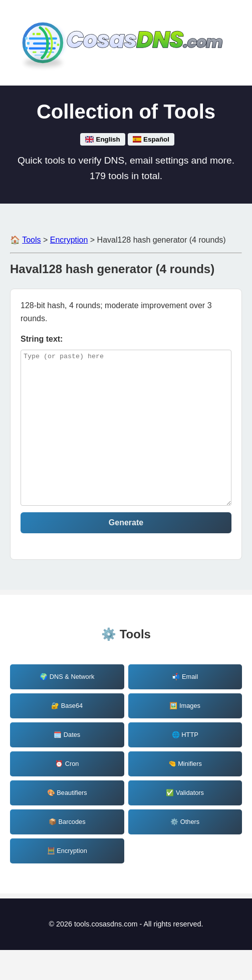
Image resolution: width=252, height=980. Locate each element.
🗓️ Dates (67, 765)
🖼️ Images (185, 736)
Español (151, 139)
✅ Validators (185, 823)
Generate (126, 553)
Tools (31, 240)
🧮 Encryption (67, 881)
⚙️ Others (185, 852)
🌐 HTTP (185, 765)
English (103, 139)
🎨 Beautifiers (67, 823)
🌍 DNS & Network (67, 707)
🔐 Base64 (67, 736)
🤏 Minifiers (185, 794)
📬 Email (185, 707)
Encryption (69, 240)
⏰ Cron (67, 794)
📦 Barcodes (67, 852)
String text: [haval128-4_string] (42, 339)
